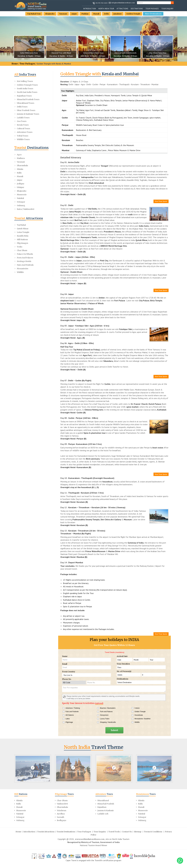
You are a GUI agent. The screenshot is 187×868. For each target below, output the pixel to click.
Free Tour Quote (161, 201)
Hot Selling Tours (25, 81)
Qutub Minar (23, 203)
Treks (20, 221)
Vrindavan (62, 810)
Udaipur (38, 169)
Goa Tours (22, 121)
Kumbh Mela (23, 210)
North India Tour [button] (106, 9)
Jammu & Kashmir (106, 810)
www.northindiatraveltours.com (90, 839)
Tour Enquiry (167, 9)
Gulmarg (21, 180)
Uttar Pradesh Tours (26, 110)
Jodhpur (21, 169)
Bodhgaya (61, 820)
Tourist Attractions (46, 831)
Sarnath (61, 817)
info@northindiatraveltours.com (123, 3)
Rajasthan (102, 807)
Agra (19, 155)
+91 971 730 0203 (101, 3)
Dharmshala (40, 158)
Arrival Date (122, 656)
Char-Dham (62, 800)
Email (65, 664)
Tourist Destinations (66, 831)
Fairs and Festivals (25, 239)
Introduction (90, 9)
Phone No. (67, 679)
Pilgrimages (22, 218)
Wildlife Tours (23, 139)
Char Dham (22, 225)
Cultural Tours (23, 129)
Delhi (107, 14)
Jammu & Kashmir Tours (28, 114)
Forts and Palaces (25, 232)
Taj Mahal (21, 200)
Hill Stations (22, 214)
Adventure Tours (25, 132)
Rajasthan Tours (24, 96)
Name (65, 656)
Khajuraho (49, 14)
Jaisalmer (118, 14)
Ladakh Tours (23, 118)
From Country (69, 672)
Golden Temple (134, 14)
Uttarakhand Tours (26, 103)
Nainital (20, 176)
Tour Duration (123, 664)
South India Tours (25, 89)
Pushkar (85, 14)
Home (15, 64)
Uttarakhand (103, 800)
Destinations (137, 9)
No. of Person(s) (124, 671)
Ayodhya (61, 813)
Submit (114, 730)
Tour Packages (152, 9)
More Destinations (154, 14)
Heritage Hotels (24, 236)
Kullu (37, 162)
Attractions (122, 9)
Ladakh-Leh (103, 813)
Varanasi (63, 14)
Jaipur (74, 14)
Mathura (39, 155)
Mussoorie (40, 173)
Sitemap (138, 831)
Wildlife (20, 247)
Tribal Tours (23, 136)
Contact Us (127, 831)
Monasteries (23, 243)
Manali (97, 14)
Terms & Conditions (153, 831)
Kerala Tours (23, 125)
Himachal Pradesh (106, 803)
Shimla (20, 162)
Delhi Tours (22, 107)
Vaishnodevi (62, 803)
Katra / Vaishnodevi (40, 182)
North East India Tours (27, 92)
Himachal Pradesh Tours (28, 99)
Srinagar (39, 176)
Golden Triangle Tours (27, 85)
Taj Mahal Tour (33, 14)
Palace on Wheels (25, 229)
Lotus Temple (23, 207)
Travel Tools (114, 831)
